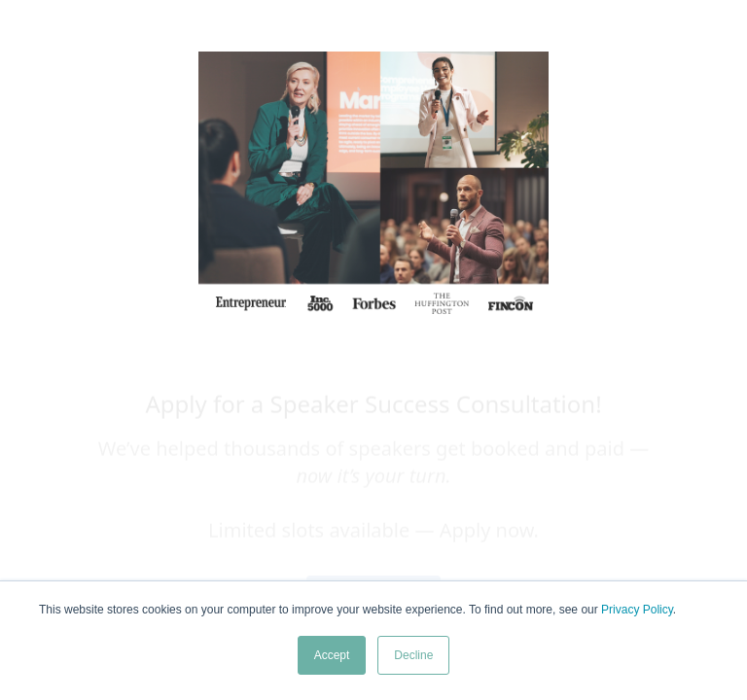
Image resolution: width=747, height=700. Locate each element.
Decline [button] (413, 655)
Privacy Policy (637, 610)
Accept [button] (332, 655)
